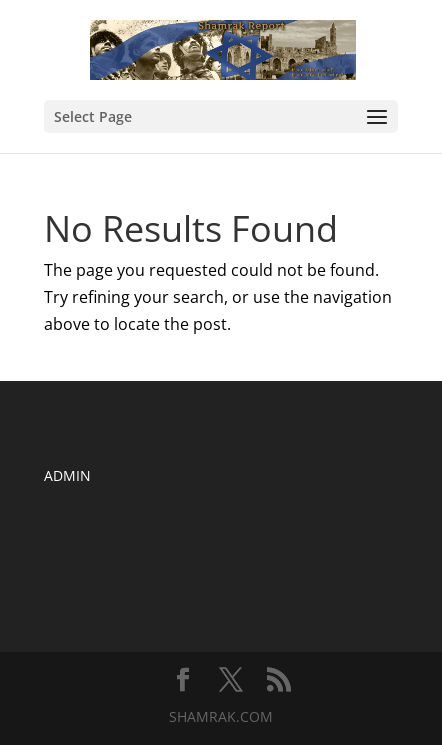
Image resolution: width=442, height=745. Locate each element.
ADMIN (67, 475)
